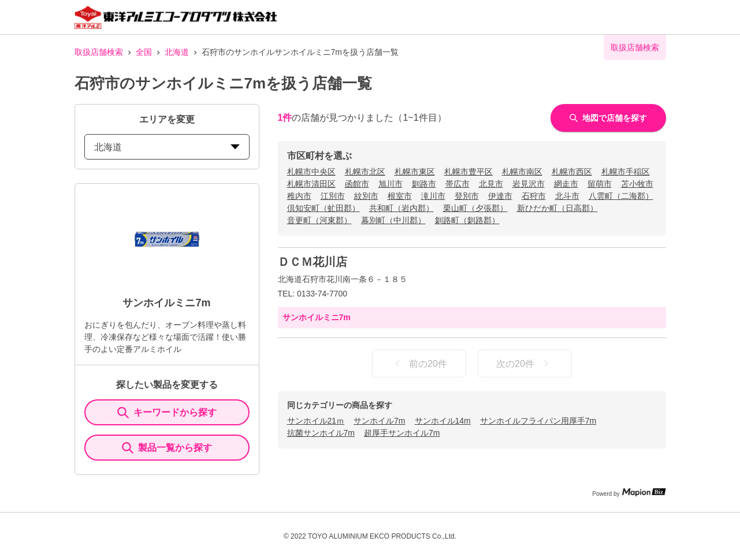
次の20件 (525, 364)
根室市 (400, 196)
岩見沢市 (529, 184)
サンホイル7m (379, 421)
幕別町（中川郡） (393, 220)
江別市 (333, 196)
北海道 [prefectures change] (167, 147)
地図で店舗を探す (608, 118)
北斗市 (567, 196)
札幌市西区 (572, 172)
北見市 (491, 184)
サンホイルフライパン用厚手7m (538, 421)
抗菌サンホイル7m (321, 433)
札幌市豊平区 (468, 172)
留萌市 (600, 184)
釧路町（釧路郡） (467, 220)
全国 (144, 52)
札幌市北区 (365, 172)
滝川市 (433, 196)
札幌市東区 (415, 172)
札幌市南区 (522, 172)
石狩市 (534, 196)
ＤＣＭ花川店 (313, 262)
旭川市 (391, 184)
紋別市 (366, 196)
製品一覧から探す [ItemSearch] (167, 448)
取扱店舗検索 (99, 52)
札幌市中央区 (311, 172)
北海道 (177, 52)
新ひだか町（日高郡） (557, 208)
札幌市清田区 (311, 184)
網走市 (566, 184)
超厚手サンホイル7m (402, 433)
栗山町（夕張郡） (475, 208)
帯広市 (458, 184)
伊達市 (500, 196)
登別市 (467, 196)
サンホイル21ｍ (316, 421)
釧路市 (424, 184)
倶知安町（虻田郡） (323, 208)
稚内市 (299, 196)
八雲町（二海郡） (621, 196)
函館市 (357, 184)
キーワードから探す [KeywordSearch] (167, 413)
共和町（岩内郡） (401, 208)
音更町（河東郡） (319, 220)
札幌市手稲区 (626, 172)
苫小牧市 (637, 184)
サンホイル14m (443, 421)
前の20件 (419, 364)
